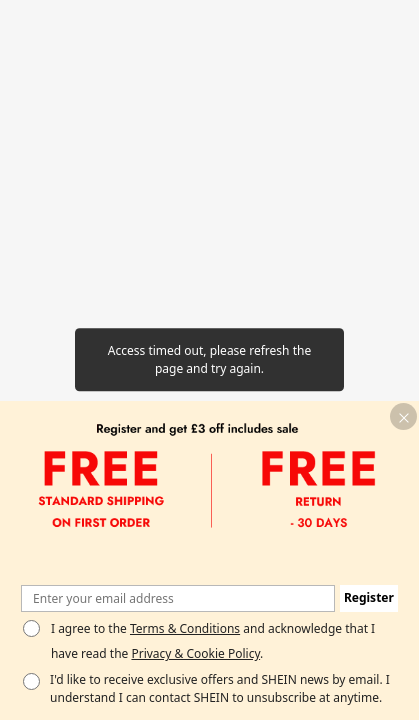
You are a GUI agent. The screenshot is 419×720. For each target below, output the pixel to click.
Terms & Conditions (185, 628)
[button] (403, 416)
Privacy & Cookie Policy (195, 653)
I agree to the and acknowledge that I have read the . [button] (213, 641)
